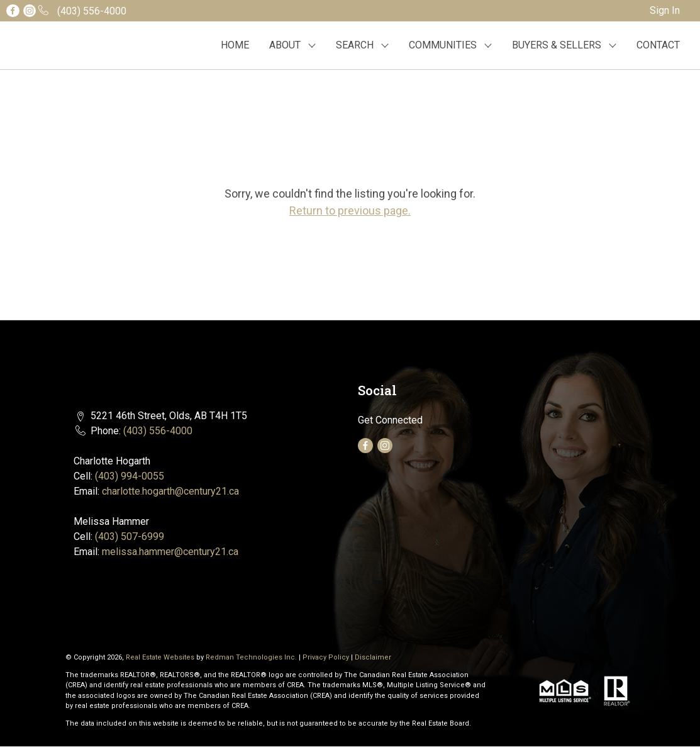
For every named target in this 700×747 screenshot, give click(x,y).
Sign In (665, 10)
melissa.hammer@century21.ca (170, 552)
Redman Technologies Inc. (252, 657)
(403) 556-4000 (158, 431)
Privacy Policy (326, 657)
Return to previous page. (350, 211)
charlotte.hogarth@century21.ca (170, 491)
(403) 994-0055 (130, 476)
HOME (235, 45)
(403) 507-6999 (130, 536)
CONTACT (658, 45)
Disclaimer (373, 657)
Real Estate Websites (161, 657)
